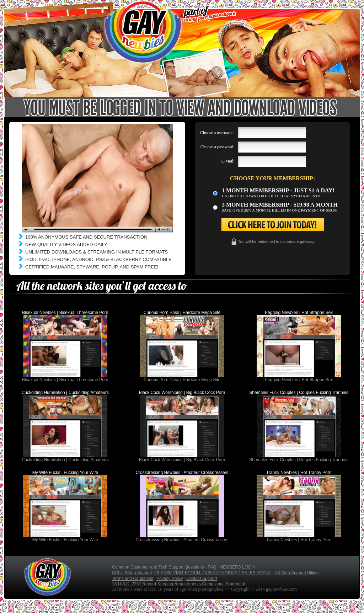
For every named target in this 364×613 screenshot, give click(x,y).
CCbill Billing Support (132, 573)
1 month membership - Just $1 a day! (278, 190)
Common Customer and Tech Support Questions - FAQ (164, 567)
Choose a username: (217, 133)
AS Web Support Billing (297, 573)
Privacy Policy (170, 579)
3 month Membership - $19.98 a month (280, 205)
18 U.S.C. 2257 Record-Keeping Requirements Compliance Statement (179, 584)
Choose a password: (218, 147)
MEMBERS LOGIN (237, 567)
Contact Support (202, 579)
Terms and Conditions (133, 579)
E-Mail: (228, 161)
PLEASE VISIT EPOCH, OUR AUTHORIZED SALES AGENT (213, 573)
